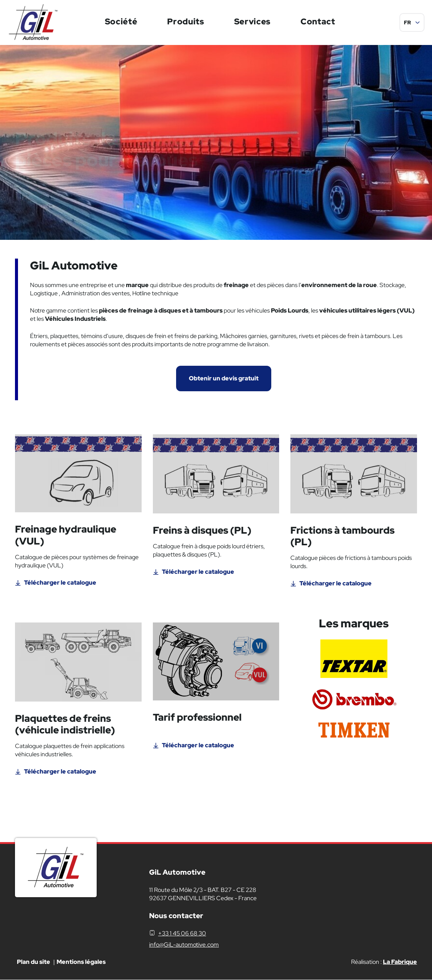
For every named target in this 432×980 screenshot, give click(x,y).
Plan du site (34, 962)
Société (121, 22)
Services (252, 22)
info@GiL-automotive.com (184, 945)
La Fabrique (400, 962)
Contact (318, 22)
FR (407, 22)
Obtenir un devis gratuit (224, 378)
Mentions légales (81, 962)
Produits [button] (185, 22)
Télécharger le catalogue (60, 583)
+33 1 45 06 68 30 (182, 933)
